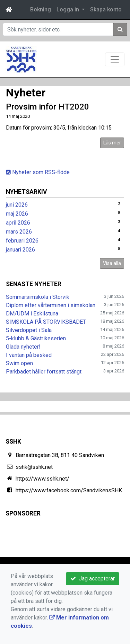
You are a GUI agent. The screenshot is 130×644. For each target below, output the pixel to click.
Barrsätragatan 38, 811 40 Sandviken (60, 455)
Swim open (19, 363)
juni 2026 (17, 205)
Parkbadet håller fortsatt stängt (44, 372)
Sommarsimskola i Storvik (38, 297)
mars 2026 (19, 232)
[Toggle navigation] (115, 59)
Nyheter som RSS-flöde (38, 172)
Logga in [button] (68, 10)
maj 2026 (17, 214)
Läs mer (112, 143)
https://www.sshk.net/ (42, 479)
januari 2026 (20, 250)
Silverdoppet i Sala (29, 330)
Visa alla (112, 263)
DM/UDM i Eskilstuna (32, 314)
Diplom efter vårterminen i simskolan (51, 305)
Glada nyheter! (23, 347)
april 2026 (18, 223)
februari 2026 (22, 241)
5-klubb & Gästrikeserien (36, 338)
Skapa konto (106, 10)
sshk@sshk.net (34, 467)
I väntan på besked (29, 355)
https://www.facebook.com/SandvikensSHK (69, 490)
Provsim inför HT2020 (47, 107)
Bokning (41, 10)
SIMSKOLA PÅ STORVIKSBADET (46, 322)
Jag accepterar (93, 579)
